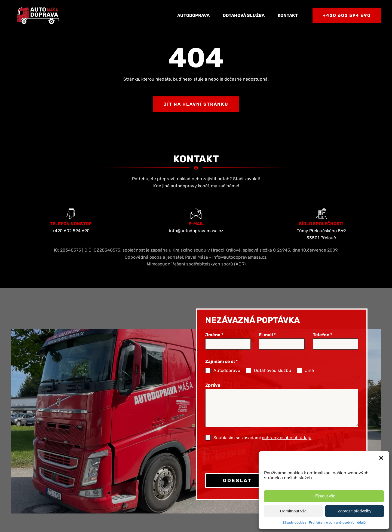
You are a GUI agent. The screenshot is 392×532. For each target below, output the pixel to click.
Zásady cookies (294, 522)
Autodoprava (193, 15)
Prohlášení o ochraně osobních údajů (337, 522)
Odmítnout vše (293, 511)
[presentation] (240, 457)
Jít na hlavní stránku (196, 104)
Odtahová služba (244, 15)
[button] (381, 458)
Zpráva (213, 385)
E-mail (267, 335)
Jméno (214, 335)
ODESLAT (237, 481)
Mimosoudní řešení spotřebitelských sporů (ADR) (196, 264)
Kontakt (288, 15)
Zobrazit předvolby (355, 511)
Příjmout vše (324, 496)
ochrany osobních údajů (287, 438)
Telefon (322, 335)
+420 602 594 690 (347, 15)
